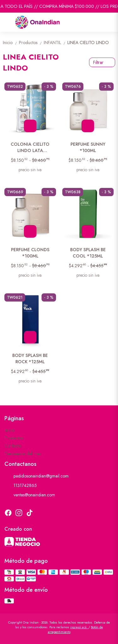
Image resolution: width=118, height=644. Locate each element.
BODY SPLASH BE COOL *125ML (88, 253)
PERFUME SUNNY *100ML (88, 147)
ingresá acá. (79, 627)
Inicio (11, 42)
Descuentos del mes (22, 454)
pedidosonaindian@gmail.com (37, 476)
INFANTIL (56, 42)
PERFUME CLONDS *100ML (30, 253)
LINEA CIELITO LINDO (88, 42)
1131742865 (21, 485)
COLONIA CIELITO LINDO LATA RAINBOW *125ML (30, 147)
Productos (31, 42)
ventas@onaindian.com (30, 495)
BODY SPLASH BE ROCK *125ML (30, 359)
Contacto (13, 446)
